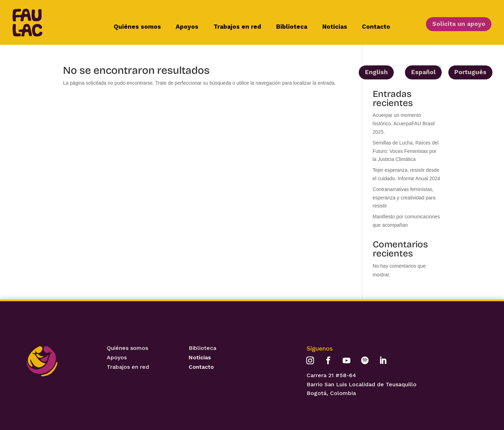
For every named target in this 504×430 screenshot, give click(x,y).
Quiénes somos (137, 27)
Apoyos (187, 27)
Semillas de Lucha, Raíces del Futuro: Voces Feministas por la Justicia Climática (406, 151)
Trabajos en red (237, 27)
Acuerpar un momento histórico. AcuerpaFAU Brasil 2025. (404, 124)
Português (470, 72)
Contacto (376, 27)
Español (423, 72)
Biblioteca (292, 27)
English (376, 72)
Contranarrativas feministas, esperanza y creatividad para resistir (404, 198)
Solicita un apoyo (459, 24)
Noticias (335, 27)
